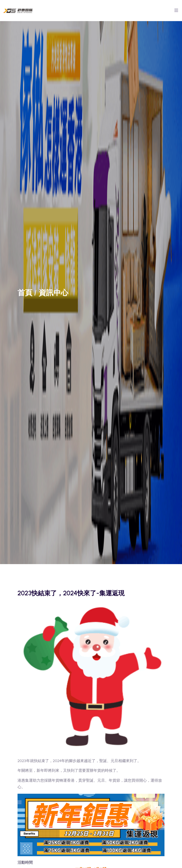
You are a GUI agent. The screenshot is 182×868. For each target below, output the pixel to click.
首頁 (25, 293)
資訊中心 (53, 293)
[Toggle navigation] (176, 12)
